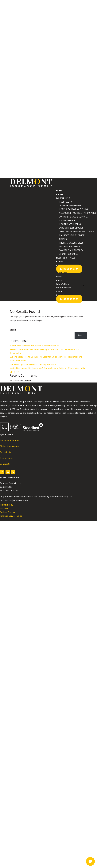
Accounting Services (70, 246)
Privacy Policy (6, 505)
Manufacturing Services (72, 235)
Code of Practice (8, 512)
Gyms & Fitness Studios (71, 228)
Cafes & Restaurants (70, 205)
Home (59, 190)
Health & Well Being (70, 224)
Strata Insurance (69, 254)
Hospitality (65, 202)
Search (13, 330)
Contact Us (5, 464)
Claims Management (10, 446)
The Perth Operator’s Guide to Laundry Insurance (33, 364)
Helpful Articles (66, 258)
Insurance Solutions (9, 440)
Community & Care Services (73, 217)
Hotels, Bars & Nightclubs (73, 209)
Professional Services (71, 243)
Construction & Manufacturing (76, 232)
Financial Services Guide (11, 516)
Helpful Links (6, 458)
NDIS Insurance (67, 220)
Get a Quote (6, 452)
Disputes (4, 508)
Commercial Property (71, 250)
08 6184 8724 (69, 269)
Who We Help (63, 198)
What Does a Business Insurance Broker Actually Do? (34, 346)
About (60, 194)
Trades (63, 239)
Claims (60, 261)
